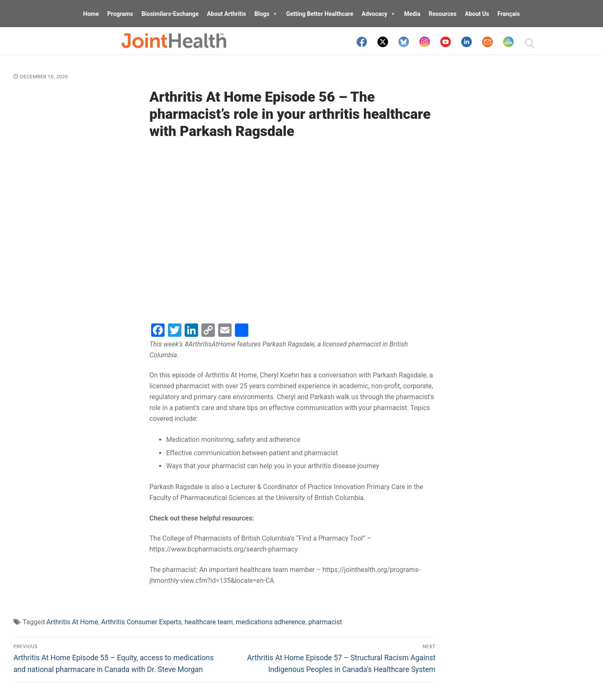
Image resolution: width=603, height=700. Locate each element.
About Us (477, 14)
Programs (120, 14)
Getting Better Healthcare (320, 14)
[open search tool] (530, 44)
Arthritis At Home (72, 622)
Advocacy (379, 14)
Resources (443, 14)
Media (412, 14)
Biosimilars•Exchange (170, 14)
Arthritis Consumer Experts (141, 622)
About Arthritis (226, 14)
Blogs (266, 14)
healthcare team (209, 622)
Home (91, 14)
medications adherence (271, 622)
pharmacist (325, 622)
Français (509, 14)
